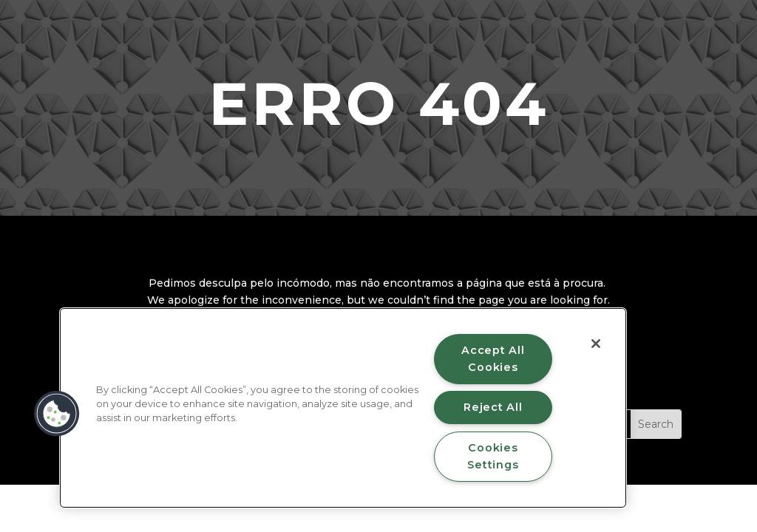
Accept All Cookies (493, 359)
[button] (57, 414)
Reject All (493, 407)
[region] (343, 408)
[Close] (596, 344)
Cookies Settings (493, 456)
